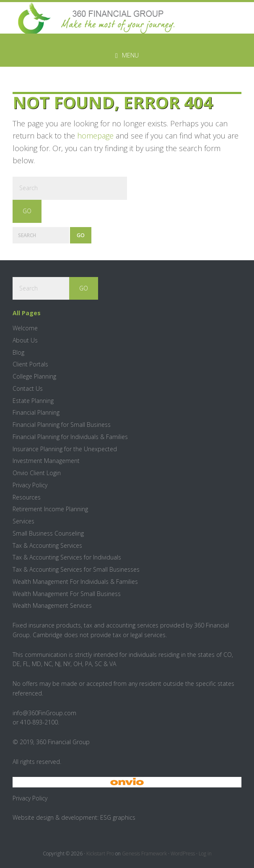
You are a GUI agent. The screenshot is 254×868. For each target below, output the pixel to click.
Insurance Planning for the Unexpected (65, 449)
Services (23, 521)
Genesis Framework (144, 854)
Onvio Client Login (37, 473)
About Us (25, 340)
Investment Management (46, 461)
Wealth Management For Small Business (67, 594)
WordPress (183, 854)
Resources (27, 497)
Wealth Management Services (52, 605)
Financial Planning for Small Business (62, 425)
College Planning (34, 376)
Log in (205, 854)
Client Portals (30, 364)
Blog (18, 352)
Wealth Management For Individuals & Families (75, 582)
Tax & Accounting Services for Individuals (67, 557)
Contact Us (28, 388)
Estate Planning (33, 401)
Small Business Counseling (48, 533)
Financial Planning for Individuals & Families (70, 437)
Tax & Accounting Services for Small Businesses (76, 569)
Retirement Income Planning (50, 509)
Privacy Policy (30, 485)
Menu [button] (130, 55)
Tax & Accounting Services (47, 545)
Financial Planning (36, 412)
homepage (95, 136)
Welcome (25, 328)
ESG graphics (118, 817)
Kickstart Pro (100, 854)
